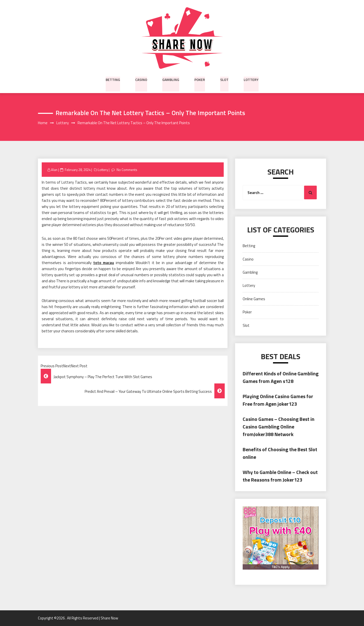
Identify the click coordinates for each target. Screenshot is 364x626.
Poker (200, 79)
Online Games (254, 299)
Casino (141, 79)
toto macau (104, 263)
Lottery (251, 79)
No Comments (127, 170)
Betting (113, 79)
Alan (54, 170)
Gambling (171, 79)
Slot (224, 79)
